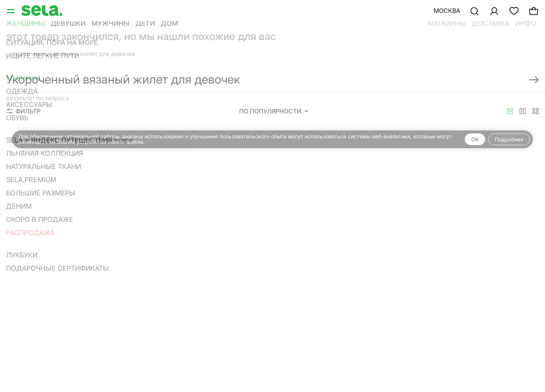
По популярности (274, 111)
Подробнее (509, 139)
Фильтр (23, 111)
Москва (447, 11)
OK (475, 139)
